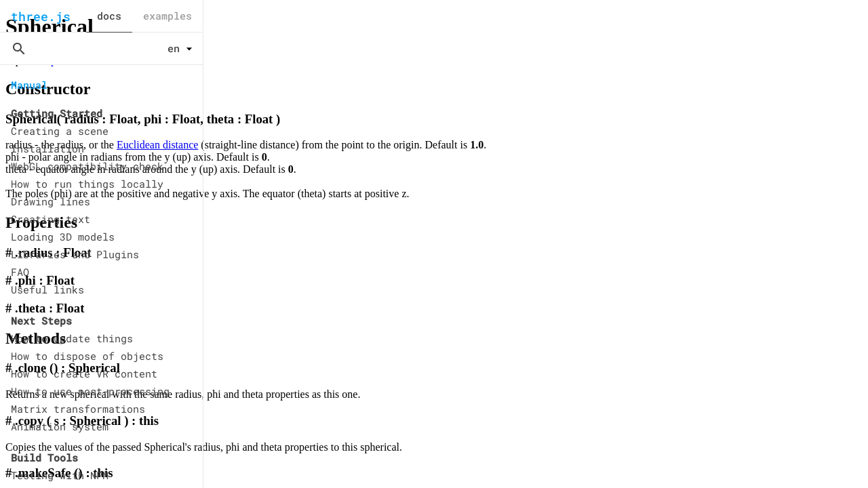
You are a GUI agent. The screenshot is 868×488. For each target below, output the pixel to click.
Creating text (51, 219)
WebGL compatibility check (87, 166)
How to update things (72, 338)
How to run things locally (87, 184)
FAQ (20, 272)
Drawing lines (51, 201)
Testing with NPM (60, 475)
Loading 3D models (63, 237)
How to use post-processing (90, 391)
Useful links (47, 289)
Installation (47, 148)
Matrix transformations (78, 409)
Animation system (60, 426)
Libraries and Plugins (75, 254)
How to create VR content (84, 373)
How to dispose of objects (87, 356)
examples (167, 16)
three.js (41, 16)
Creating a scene (60, 131)
